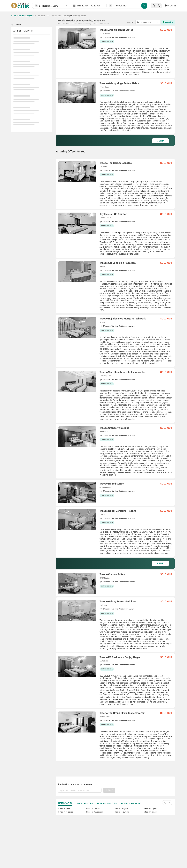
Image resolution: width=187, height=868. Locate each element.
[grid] (115, 398)
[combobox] (52, 6)
